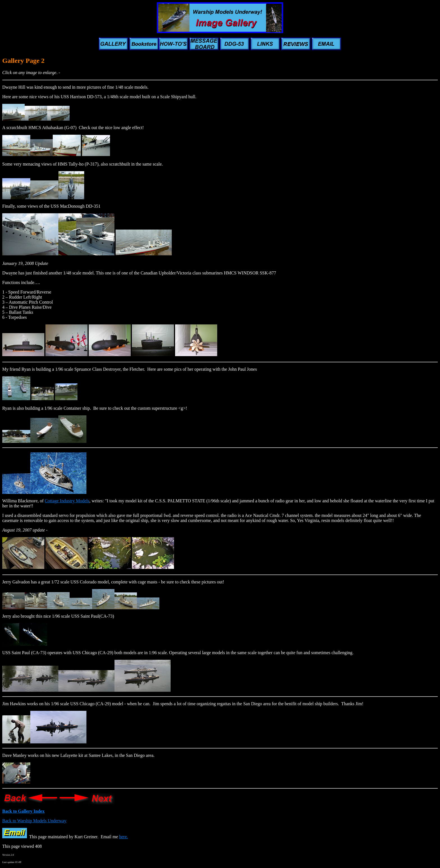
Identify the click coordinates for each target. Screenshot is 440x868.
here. (124, 837)
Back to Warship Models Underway (34, 821)
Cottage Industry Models (67, 501)
